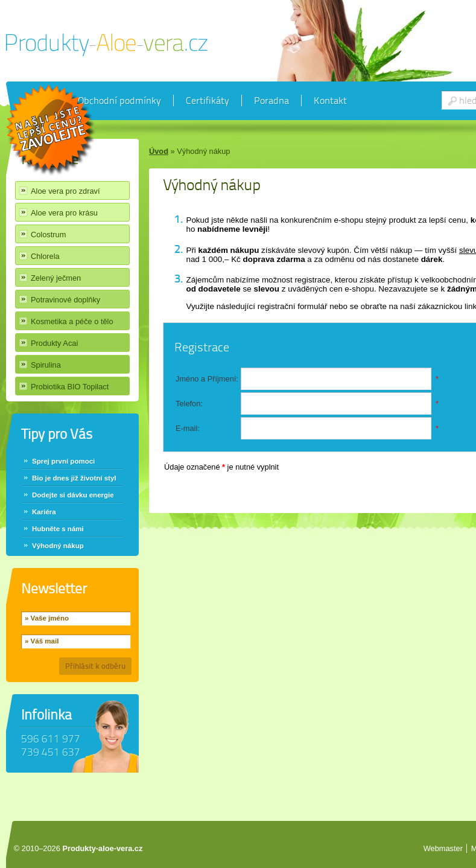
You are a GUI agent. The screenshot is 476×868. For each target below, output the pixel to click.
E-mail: (188, 428)
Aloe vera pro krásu (64, 213)
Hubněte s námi (58, 529)
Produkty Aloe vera (107, 45)
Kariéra (44, 512)
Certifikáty (208, 101)
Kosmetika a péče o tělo (72, 321)
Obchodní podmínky (119, 101)
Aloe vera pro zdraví (65, 191)
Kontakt (330, 101)
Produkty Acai (54, 343)
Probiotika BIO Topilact (70, 387)
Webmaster (443, 848)
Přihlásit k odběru (95, 666)
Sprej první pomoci (63, 461)
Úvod (159, 151)
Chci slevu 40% (51, 131)
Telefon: (189, 404)
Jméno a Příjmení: (207, 379)
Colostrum (48, 235)
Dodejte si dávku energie (73, 495)
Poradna (271, 101)
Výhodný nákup (58, 546)
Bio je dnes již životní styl (74, 478)
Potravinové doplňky (65, 300)
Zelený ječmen (56, 278)
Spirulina (46, 365)
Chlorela (45, 256)
